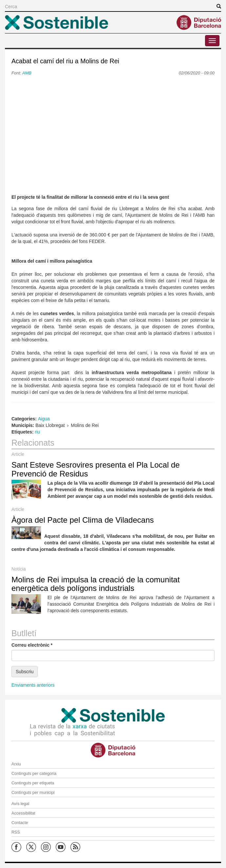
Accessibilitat (23, 813)
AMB (27, 73)
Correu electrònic (32, 645)
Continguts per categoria (34, 774)
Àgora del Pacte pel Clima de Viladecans (83, 520)
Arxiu (16, 764)
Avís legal (20, 804)
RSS (16, 832)
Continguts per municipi (33, 793)
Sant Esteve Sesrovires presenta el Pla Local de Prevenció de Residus (96, 469)
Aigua (44, 419)
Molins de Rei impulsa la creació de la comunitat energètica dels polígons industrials (96, 584)
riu (38, 432)
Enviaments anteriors (33, 685)
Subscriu (25, 672)
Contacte (20, 823)
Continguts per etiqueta (33, 783)
